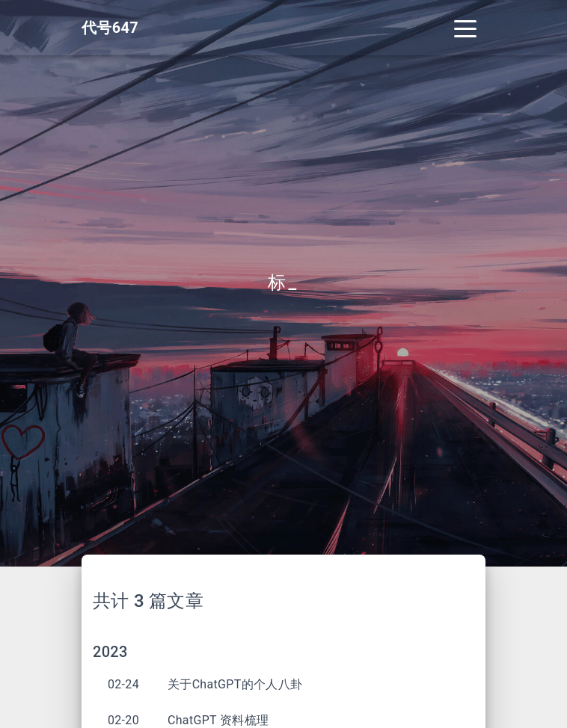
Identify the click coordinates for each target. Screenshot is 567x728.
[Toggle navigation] (465, 28)
